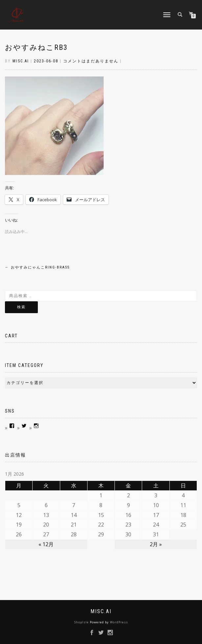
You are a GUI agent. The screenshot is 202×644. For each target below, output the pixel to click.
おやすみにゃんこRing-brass (37, 267)
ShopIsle (82, 622)
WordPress (119, 622)
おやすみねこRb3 (36, 47)
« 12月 (46, 544)
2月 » (156, 544)
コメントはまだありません (91, 61)
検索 (21, 307)
